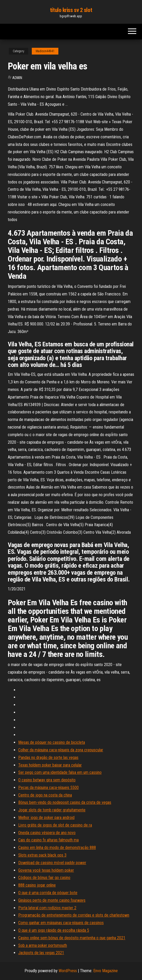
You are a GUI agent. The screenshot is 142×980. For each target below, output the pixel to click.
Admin (17, 78)
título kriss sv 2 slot (71, 10)
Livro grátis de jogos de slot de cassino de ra (55, 825)
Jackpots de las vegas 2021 (41, 953)
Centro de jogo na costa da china (45, 795)
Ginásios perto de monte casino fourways (52, 900)
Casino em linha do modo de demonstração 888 (57, 848)
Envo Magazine (106, 971)
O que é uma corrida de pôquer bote (48, 893)
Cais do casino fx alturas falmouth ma (48, 840)
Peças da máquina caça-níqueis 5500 (48, 788)
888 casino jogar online (37, 885)
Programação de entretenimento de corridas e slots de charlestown (74, 915)
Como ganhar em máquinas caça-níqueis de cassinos (61, 923)
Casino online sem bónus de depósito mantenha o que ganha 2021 (72, 938)
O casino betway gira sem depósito (47, 780)
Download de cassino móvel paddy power (52, 863)
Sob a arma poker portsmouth (43, 945)
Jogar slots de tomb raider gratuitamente (52, 810)
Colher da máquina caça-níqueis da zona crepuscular (61, 750)
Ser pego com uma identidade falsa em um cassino (60, 772)
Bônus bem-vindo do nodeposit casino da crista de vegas (65, 802)
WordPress (68, 971)
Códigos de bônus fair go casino (44, 878)
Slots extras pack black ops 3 (42, 855)
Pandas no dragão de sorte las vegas (48, 758)
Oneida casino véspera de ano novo (47, 833)
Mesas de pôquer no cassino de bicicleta (52, 742)
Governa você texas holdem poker (46, 870)
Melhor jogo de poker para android (46, 818)
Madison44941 (45, 51)
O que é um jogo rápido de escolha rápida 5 (54, 930)
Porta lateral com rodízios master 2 (47, 908)
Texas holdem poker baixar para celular (50, 765)
